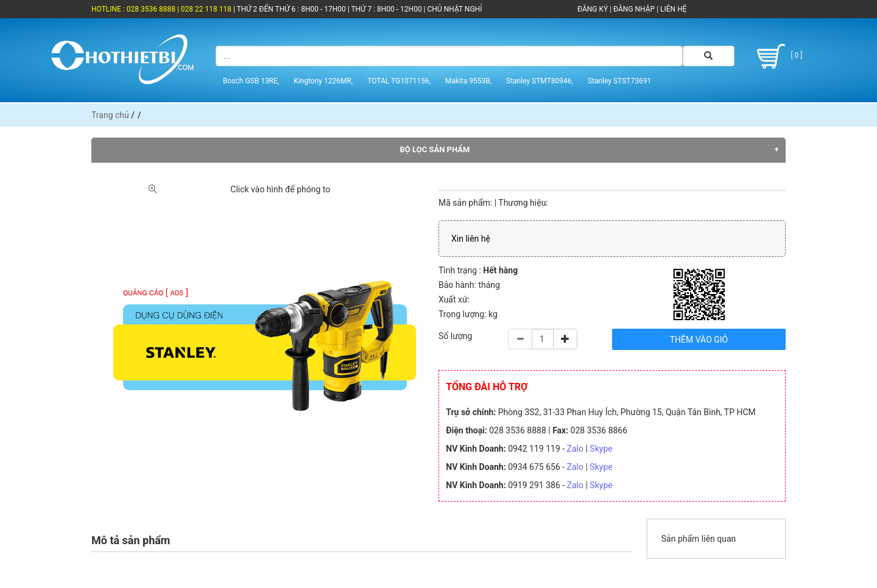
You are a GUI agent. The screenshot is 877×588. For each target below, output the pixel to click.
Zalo (575, 449)
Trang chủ (110, 115)
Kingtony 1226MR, (323, 81)
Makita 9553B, (468, 81)
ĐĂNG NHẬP (634, 9)
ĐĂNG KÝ (593, 9)
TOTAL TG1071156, (399, 81)
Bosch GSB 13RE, (251, 81)
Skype (601, 449)
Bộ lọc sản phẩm (435, 149)
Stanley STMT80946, (540, 81)
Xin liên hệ (471, 239)
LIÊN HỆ (672, 9)
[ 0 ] (777, 56)
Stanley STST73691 (619, 81)
